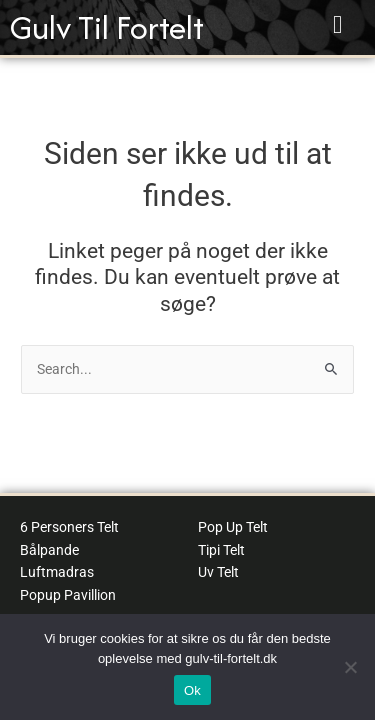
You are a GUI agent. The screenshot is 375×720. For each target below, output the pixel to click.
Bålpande (49, 550)
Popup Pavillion (68, 595)
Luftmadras (57, 572)
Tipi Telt (221, 550)
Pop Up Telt (233, 527)
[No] (350, 667)
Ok (192, 690)
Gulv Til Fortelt (107, 27)
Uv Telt (218, 572)
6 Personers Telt (69, 527)
